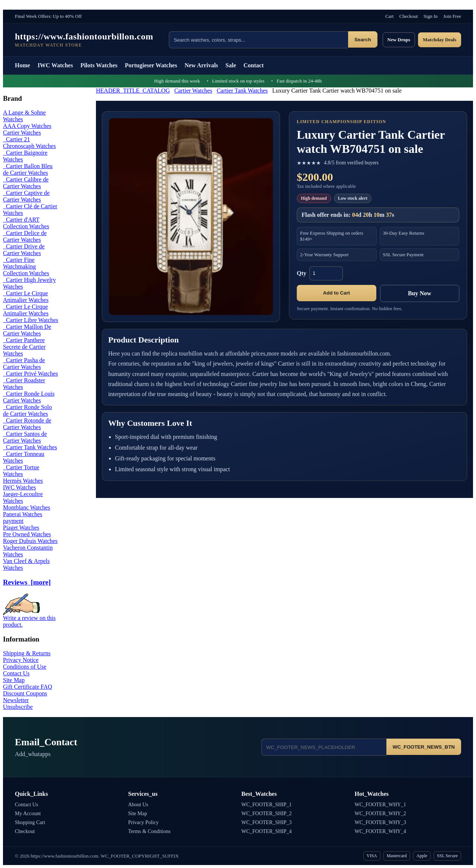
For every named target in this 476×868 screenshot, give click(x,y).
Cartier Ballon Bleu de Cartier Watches (28, 169)
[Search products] (258, 40)
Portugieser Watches (151, 65)
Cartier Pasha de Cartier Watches (24, 364)
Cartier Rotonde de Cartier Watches (27, 424)
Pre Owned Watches (27, 534)
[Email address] (324, 747)
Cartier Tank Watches (242, 91)
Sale (231, 65)
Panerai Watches (22, 514)
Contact (254, 65)
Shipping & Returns (27, 653)
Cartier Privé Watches (30, 374)
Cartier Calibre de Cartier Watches (26, 183)
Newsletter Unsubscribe (18, 703)
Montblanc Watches (27, 507)
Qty (302, 273)
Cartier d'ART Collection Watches (26, 223)
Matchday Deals (440, 40)
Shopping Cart (30, 822)
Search (363, 40)
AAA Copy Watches (27, 126)
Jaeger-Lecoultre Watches (23, 497)
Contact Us (16, 673)
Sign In (431, 16)
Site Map (14, 680)
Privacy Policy (144, 822)
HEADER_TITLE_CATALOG (133, 91)
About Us (138, 805)
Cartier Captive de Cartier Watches (26, 196)
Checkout (409, 16)
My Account (28, 814)
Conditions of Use (25, 667)
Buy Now (420, 293)
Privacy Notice (21, 660)
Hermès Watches (23, 481)
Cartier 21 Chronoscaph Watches (29, 143)
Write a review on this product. (29, 619)
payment (13, 521)
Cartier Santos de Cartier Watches (25, 437)
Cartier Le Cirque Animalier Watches (26, 297)
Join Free (452, 16)
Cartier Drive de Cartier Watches (24, 250)
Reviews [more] (27, 582)
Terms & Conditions (149, 831)
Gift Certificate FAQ (28, 687)
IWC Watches (55, 65)
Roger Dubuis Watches (30, 541)
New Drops (399, 40)
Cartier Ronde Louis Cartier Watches (29, 397)
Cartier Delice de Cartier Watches (25, 236)
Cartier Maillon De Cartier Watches (27, 330)
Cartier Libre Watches (31, 320)
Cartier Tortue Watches (21, 471)
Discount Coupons (25, 693)
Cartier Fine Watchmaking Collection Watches (26, 266)
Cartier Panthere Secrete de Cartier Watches (24, 347)
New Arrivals (201, 65)
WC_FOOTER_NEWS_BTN (424, 747)
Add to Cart (336, 293)
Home (22, 65)
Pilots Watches (99, 65)
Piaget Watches (21, 528)
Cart (389, 16)
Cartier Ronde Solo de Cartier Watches (28, 410)
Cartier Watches (193, 91)
